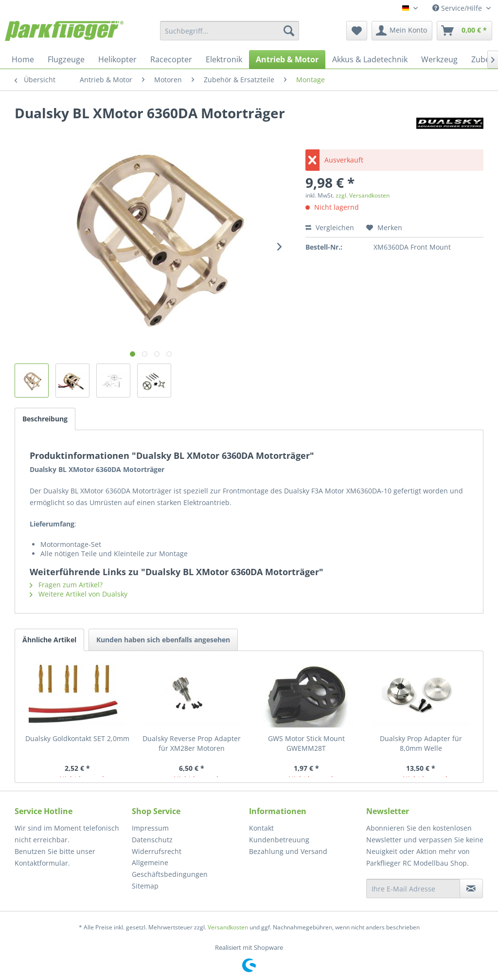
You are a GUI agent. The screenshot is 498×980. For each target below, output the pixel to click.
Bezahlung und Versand (288, 851)
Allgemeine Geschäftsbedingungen (170, 868)
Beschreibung (45, 419)
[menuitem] (230, 31)
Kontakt (261, 828)
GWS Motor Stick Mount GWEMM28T (306, 743)
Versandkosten (228, 927)
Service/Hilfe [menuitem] (458, 8)
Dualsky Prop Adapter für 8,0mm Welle (421, 743)
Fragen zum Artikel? (66, 585)
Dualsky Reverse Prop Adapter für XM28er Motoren (192, 743)
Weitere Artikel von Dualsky (79, 594)
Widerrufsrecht (157, 851)
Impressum (150, 828)
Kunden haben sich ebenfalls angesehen (163, 640)
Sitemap (145, 886)
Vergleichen (330, 227)
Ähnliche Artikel (49, 640)
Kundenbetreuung (279, 840)
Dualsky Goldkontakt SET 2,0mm (77, 738)
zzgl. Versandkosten (363, 195)
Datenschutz (152, 840)
